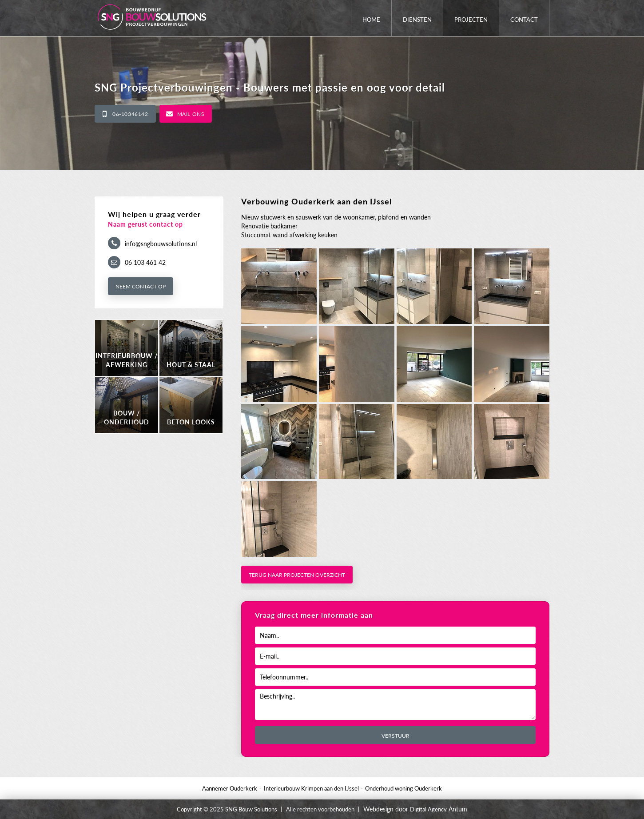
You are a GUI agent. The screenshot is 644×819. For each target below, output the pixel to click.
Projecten (471, 20)
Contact (524, 20)
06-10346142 (130, 114)
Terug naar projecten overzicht (297, 575)
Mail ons (191, 114)
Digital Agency (428, 809)
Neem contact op (141, 286)
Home (371, 20)
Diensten (417, 20)
